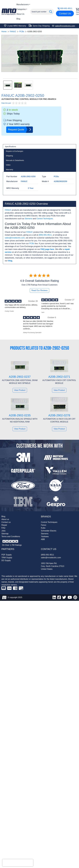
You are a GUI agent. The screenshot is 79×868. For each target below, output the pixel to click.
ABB (43, 539)
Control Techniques (45, 219)
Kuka (43, 528)
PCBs (22, 32)
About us (5, 519)
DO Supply (6, 560)
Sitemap (5, 534)
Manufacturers (23, 4)
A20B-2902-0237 (20, 377)
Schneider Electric (49, 531)
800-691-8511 (65, 8)
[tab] (39, 147)
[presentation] (18, 863)
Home (4, 32)
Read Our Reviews (39, 290)
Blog (18, 19)
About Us (20, 14)
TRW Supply (7, 558)
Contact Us (65, 13)
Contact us (6, 522)
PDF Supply (7, 555)
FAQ (3, 528)
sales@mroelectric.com (15, 238)
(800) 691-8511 (45, 235)
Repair (4, 525)
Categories (21, 9)
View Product (20, 390)
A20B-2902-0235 (20, 415)
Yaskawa (45, 536)
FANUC (13, 32)
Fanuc (44, 525)
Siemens (28, 219)
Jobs (3, 531)
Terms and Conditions (11, 536)
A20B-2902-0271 (59, 377)
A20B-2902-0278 (59, 415)
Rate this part (6, 103)
